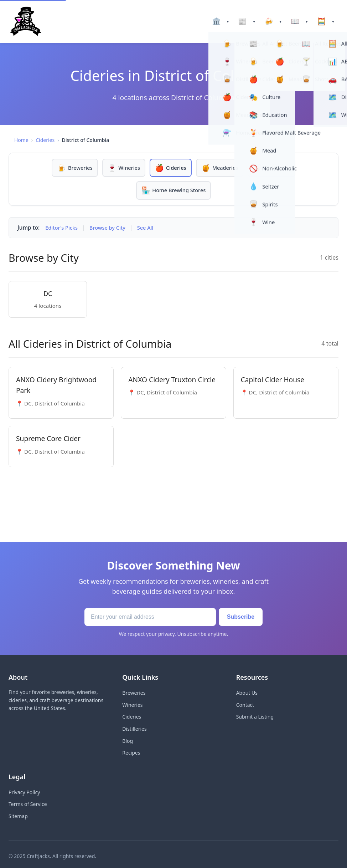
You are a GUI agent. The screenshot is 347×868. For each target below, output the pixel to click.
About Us (247, 693)
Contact (245, 706)
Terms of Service (28, 805)
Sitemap (18, 817)
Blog (128, 742)
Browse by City (110, 228)
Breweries (134, 693)
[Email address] (147, 618)
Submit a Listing (255, 718)
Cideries (45, 140)
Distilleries (134, 729)
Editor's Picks (62, 228)
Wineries (132, 706)
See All (149, 228)
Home (21, 140)
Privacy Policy (24, 793)
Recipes (131, 753)
